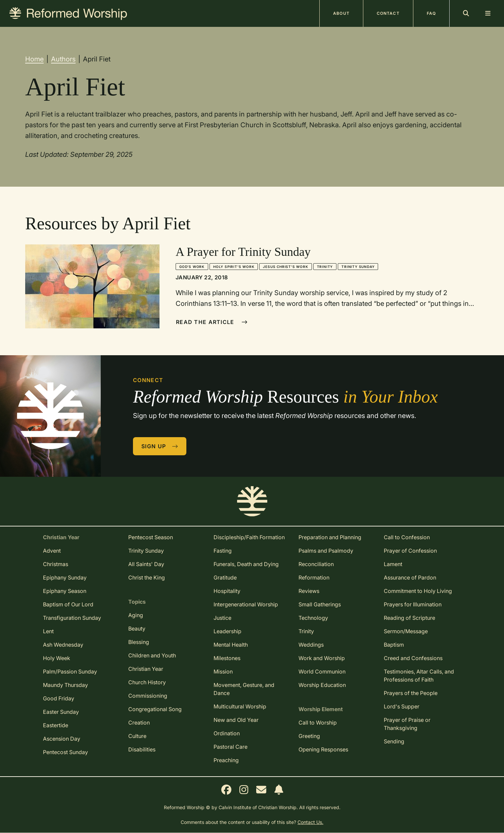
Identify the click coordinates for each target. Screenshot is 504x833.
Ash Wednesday (63, 645)
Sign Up (160, 446)
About (341, 13)
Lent (48, 631)
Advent (52, 551)
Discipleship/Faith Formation (249, 537)
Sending (394, 741)
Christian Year (146, 669)
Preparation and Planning (330, 537)
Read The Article (212, 322)
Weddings (311, 645)
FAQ (431, 13)
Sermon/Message (406, 631)
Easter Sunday (61, 712)
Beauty (137, 629)
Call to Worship (318, 723)
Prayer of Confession (410, 551)
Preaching (226, 760)
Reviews (309, 591)
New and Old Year (236, 720)
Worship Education (322, 685)
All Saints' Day (146, 564)
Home (34, 59)
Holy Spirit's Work (234, 267)
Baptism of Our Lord (68, 604)
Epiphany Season (65, 591)
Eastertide (56, 725)
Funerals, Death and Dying (246, 564)
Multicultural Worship (240, 706)
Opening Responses (323, 749)
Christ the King (147, 577)
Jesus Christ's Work (285, 267)
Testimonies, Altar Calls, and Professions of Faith (419, 676)
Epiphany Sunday (65, 577)
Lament (393, 564)
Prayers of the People (411, 693)
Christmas (56, 564)
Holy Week (57, 658)
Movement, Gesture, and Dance (244, 689)
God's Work (192, 267)
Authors (63, 59)
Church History (147, 682)
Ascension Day (62, 739)
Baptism (394, 645)
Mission (223, 672)
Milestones (227, 658)
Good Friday (59, 698)
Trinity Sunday (358, 267)
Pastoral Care (231, 747)
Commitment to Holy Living (418, 591)
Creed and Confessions (413, 658)
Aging (136, 615)
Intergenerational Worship (246, 604)
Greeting (309, 736)
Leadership (227, 631)
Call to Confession (407, 537)
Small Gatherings (320, 604)
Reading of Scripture (409, 618)
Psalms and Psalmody (326, 551)
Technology (313, 618)
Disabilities (142, 749)
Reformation (314, 577)
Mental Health (231, 645)
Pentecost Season (151, 537)
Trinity (325, 267)
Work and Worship (322, 658)
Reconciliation (316, 564)
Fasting (223, 551)
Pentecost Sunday (65, 752)
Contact (388, 13)
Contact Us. (310, 822)
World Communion (322, 672)
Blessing (139, 642)
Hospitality (227, 591)
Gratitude (225, 577)
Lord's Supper (402, 706)
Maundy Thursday (65, 685)
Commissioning (148, 696)
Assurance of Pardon (410, 577)
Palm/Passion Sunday (70, 672)
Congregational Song (155, 709)
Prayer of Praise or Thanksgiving (407, 724)
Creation (139, 723)
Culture (137, 736)
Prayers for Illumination (413, 604)
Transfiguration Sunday (72, 618)
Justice (222, 618)
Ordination (227, 733)
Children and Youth (152, 655)
